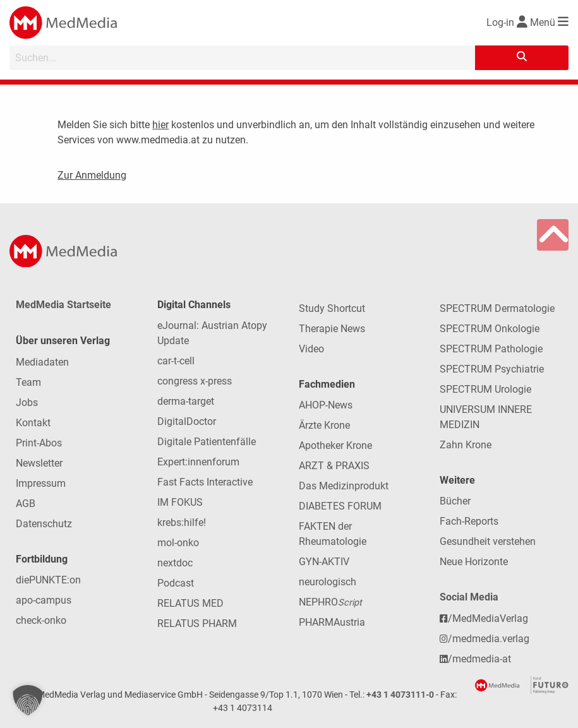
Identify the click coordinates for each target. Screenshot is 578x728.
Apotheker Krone (335, 445)
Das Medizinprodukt (344, 486)
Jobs (27, 403)
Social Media (469, 597)
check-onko (41, 620)
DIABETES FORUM (340, 506)
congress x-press (195, 381)
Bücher (455, 501)
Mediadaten (42, 362)
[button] (28, 700)
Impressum (41, 483)
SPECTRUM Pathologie (491, 349)
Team (28, 382)
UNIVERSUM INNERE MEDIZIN (486, 417)
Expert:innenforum (198, 462)
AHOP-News (326, 405)
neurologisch (328, 582)
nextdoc (175, 563)
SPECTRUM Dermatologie (497, 308)
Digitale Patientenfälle (207, 442)
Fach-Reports (469, 521)
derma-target (186, 401)
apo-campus (44, 600)
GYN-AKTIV (324, 562)
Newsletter (39, 463)
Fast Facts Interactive (205, 482)
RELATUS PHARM (197, 624)
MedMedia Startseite (63, 305)
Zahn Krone (466, 445)
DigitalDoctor (187, 421)
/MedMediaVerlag (484, 618)
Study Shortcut (332, 308)
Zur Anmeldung (92, 175)
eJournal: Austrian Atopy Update (212, 333)
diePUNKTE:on (48, 580)
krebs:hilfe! (182, 522)
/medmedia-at (475, 659)
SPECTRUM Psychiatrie (492, 369)
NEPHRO (330, 602)
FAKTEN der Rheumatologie (333, 534)
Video (311, 349)
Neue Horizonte (474, 562)
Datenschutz (44, 524)
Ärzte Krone (324, 425)
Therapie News (332, 329)
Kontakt (33, 423)
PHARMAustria (332, 622)
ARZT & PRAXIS (334, 466)
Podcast (176, 583)
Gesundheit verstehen (488, 541)
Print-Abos (39, 443)
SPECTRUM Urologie (485, 389)
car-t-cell (176, 361)
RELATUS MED (190, 603)
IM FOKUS (180, 502)
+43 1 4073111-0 (400, 695)
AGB (26, 504)
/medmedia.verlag (485, 639)
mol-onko (178, 543)
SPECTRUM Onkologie (490, 329)
